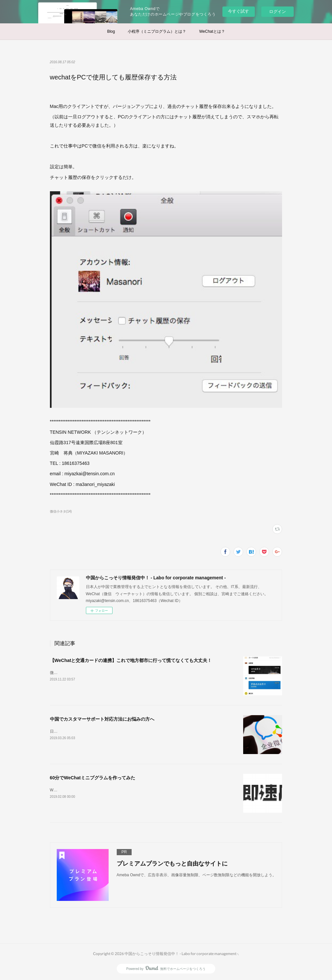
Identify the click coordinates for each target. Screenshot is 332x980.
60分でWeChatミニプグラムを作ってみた (93, 778)
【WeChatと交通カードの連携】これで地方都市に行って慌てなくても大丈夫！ (131, 660)
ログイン (278, 12)
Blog (111, 31)
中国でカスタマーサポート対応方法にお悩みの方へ (102, 719)
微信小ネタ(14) (61, 511)
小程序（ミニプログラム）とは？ (157, 31)
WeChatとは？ (212, 31)
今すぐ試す (238, 11)
